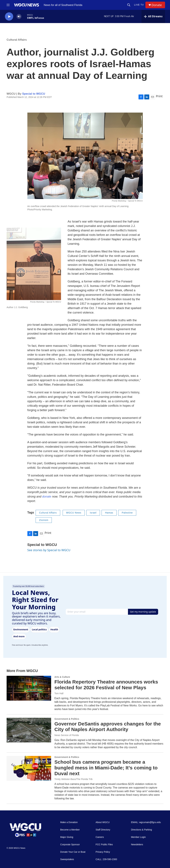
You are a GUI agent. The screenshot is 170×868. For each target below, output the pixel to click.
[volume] (19, 17)
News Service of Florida (67, 735)
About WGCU (103, 822)
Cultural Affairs (17, 40)
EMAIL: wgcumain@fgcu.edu (146, 822)
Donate (157, 5)
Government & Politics (67, 719)
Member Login (138, 837)
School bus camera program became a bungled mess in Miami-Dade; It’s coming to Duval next (106, 768)
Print (159, 96)
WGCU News (74, 513)
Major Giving (67, 837)
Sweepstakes (67, 859)
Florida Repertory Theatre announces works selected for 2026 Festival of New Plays (106, 685)
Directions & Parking (141, 830)
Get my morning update (143, 612)
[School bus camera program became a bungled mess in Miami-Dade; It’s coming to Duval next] (29, 768)
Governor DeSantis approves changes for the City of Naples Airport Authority (108, 727)
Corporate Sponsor (70, 845)
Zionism (44, 520)
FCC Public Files (104, 845)
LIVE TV (139, 5)
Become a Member (70, 830)
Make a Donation (69, 822)
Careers (100, 837)
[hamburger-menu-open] (8, 5)
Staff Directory (103, 830)
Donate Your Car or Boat (73, 852)
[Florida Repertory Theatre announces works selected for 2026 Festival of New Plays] (29, 688)
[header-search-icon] (129, 5)
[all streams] (153, 16)
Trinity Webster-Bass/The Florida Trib (73, 779)
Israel (93, 513)
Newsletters (137, 845)
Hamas (109, 513)
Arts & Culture (62, 677)
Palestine (127, 513)
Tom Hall (59, 693)
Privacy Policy (103, 852)
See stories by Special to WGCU (49, 550)
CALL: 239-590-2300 (106, 859)
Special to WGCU (34, 94)
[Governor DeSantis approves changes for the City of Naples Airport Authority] (29, 730)
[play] (9, 17)
